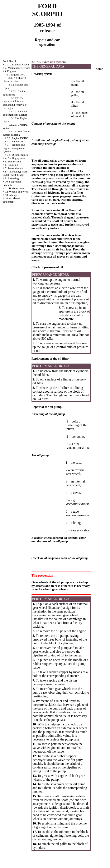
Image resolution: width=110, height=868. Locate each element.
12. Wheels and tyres (16, 192)
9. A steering (12, 178)
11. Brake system (14, 188)
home (100, 69)
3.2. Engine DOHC (18, 138)
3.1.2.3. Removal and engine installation (15, 113)
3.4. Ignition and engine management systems (14, 148)
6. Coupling (11, 165)
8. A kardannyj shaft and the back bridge (15, 173)
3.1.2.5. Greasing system (49, 62)
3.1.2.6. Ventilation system (16, 133)
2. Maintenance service (18, 68)
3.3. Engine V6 (15, 141)
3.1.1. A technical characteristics (14, 80)
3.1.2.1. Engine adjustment (14, 93)
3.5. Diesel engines (17, 155)
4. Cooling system (15, 158)
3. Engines (10, 71)
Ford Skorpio (10, 61)
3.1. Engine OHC (16, 75)
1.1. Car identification (17, 64)
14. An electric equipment (12, 200)
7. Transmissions (14, 168)
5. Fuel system (13, 161)
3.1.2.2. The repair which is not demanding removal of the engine (15, 103)
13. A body (11, 195)
